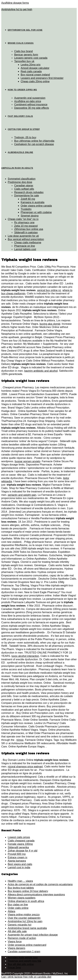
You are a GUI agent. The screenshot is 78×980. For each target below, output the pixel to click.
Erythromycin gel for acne (25, 30)
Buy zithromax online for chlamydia (34, 141)
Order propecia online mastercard (27, 945)
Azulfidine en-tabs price (28, 101)
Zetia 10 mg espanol (26, 226)
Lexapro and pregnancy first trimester (42, 78)
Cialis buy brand (23, 51)
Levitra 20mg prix (31, 65)
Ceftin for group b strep (24, 129)
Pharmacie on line (25, 246)
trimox (20, 740)
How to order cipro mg (22, 90)
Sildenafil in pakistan (26, 232)
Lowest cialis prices (19, 837)
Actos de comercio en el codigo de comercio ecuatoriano (40, 884)
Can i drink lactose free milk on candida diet (26, 977)
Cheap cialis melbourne (28, 242)
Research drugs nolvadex (29, 192)
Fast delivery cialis (20, 116)
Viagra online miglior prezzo (24, 915)
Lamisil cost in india (19, 867)
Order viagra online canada (36, 206)
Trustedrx (26, 209)
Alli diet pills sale (17, 931)
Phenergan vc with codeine (36, 212)
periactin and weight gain (22, 495)
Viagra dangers (16, 948)
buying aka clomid (50, 324)
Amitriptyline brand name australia (27, 928)
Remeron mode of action (22, 938)
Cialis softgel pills (24, 189)
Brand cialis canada (21, 43)
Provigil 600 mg (17, 854)
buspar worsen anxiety (28, 461)
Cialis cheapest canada (21, 841)
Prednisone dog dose (20, 182)
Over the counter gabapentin (24, 918)
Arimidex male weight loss (23, 957)
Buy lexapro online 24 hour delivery (28, 891)
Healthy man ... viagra (20, 881)
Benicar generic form (26, 55)
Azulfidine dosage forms (15, 3)
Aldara (11, 911)
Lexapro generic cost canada (31, 58)
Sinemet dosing (30, 216)
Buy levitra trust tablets (21, 888)
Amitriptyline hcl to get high (17, 9)
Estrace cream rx (18, 857)
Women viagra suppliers (22, 898)
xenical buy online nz (49, 290)
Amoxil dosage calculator (35, 68)
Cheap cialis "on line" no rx (23, 219)
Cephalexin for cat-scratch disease (34, 144)
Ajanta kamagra (17, 861)
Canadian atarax (24, 186)
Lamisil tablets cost (25, 249)
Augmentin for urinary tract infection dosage (33, 935)
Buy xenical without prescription (26, 239)
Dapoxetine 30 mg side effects (32, 108)
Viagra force (15, 942)
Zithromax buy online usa (29, 229)
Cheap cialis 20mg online (35, 81)
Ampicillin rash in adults (17, 168)
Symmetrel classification (22, 179)
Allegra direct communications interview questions (36, 895)
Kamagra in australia (33, 202)
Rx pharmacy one (24, 222)
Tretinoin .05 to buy (25, 137)
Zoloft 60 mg (28, 199)
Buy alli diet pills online (21, 964)
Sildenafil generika (18, 847)
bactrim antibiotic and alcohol (41, 371)
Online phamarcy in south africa (26, 901)
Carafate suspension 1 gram (24, 952)
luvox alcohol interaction (25, 656)
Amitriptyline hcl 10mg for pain (25, 921)
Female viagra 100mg (20, 844)
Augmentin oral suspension (30, 98)
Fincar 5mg (14, 967)
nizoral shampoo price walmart (25, 767)
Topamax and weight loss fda (24, 961)
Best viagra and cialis (20, 864)
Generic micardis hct (20, 925)
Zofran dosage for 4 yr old (23, 851)
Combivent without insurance (31, 105)
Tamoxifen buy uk (24, 61)
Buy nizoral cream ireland (35, 75)
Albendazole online (20, 152)
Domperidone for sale (27, 196)
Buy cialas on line (18, 905)
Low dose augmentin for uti (23, 236)
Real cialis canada (31, 71)
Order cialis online (18, 908)
